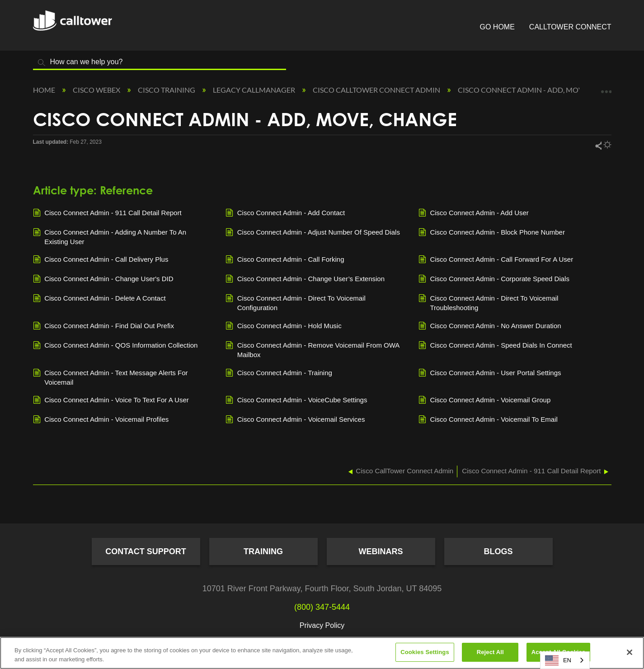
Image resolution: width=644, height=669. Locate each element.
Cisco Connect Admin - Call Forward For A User (496, 260)
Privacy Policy (322, 625)
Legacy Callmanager (255, 90)
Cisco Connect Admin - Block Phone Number (492, 233)
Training (263, 551)
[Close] (630, 652)
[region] (322, 653)
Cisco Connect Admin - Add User (474, 213)
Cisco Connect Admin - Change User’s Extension (305, 279)
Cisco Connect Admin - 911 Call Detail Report (107, 213)
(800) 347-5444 (322, 607)
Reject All (490, 652)
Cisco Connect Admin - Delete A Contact (99, 299)
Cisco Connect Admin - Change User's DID (103, 279)
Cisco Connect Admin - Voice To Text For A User (111, 400)
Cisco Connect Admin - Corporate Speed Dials (494, 279)
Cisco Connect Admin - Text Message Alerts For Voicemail (110, 377)
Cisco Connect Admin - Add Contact (285, 213)
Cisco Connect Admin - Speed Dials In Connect (495, 346)
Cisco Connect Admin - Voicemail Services (295, 420)
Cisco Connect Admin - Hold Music (284, 326)
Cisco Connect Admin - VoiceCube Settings (296, 400)
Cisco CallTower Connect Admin (377, 90)
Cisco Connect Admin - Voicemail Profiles (101, 420)
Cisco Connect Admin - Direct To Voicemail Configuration (296, 302)
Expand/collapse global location (606, 87)
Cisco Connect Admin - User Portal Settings (490, 373)
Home (45, 90)
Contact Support (146, 551)
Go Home (497, 27)
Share (598, 145)
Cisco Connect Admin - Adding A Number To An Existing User (110, 236)
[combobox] (565, 660)
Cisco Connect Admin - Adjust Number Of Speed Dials (313, 233)
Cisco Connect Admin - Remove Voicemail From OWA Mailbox (312, 349)
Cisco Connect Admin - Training (279, 373)
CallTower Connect (570, 27)
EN (558, 660)
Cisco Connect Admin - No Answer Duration (490, 326)
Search (42, 63)
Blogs (498, 551)
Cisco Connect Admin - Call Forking (285, 260)
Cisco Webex (97, 90)
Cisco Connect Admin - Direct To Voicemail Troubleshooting (489, 302)
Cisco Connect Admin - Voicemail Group (484, 400)
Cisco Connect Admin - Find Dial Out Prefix (103, 326)
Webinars (381, 551)
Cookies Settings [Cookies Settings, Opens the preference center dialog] (425, 652)
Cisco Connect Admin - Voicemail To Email (488, 420)
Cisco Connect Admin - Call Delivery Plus (101, 260)
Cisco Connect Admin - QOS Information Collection (115, 346)
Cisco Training (167, 90)
